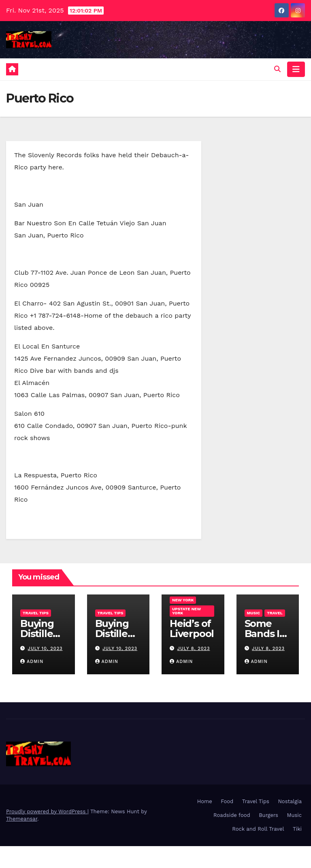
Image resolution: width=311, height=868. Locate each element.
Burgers (268, 815)
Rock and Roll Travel (258, 829)
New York (183, 600)
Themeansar (22, 819)
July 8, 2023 (194, 649)
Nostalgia (290, 801)
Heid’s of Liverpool (192, 629)
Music (254, 613)
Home (205, 801)
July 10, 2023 (45, 649)
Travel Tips (36, 613)
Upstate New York (186, 611)
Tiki (297, 829)
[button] (277, 69)
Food (227, 801)
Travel (275, 613)
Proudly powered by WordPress (47, 811)
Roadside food (232, 815)
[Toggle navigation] (296, 69)
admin (32, 662)
